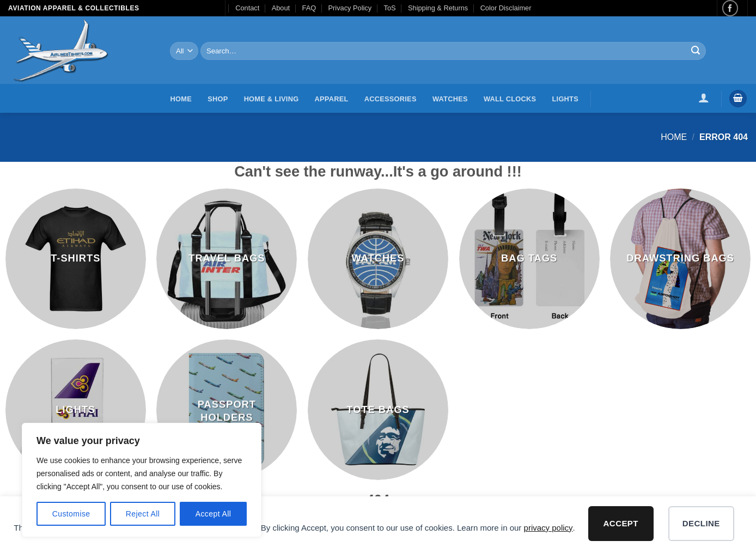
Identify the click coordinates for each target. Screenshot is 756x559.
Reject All (143, 514)
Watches (450, 99)
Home (181, 99)
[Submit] (696, 51)
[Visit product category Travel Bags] (227, 259)
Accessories (391, 99)
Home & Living (272, 99)
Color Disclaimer (506, 8)
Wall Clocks (510, 99)
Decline (701, 523)
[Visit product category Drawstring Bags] (680, 259)
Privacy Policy (350, 8)
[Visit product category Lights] (76, 410)
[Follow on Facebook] (730, 8)
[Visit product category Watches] (378, 259)
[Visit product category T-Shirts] (76, 259)
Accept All (214, 514)
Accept (621, 523)
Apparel (332, 99)
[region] (142, 480)
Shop (218, 99)
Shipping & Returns (438, 8)
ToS (390, 8)
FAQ (309, 8)
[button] (704, 98)
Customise (71, 514)
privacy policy (548, 528)
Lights (565, 99)
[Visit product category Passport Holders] (227, 410)
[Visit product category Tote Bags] (378, 410)
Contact (247, 8)
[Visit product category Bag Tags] (529, 259)
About (281, 8)
